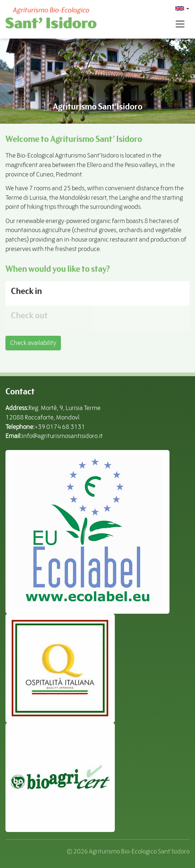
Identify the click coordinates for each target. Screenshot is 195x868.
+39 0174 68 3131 (60, 427)
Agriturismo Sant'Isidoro (98, 107)
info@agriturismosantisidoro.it (62, 436)
